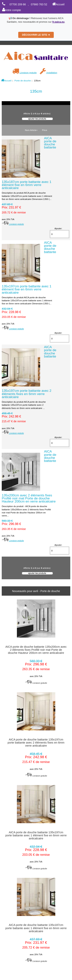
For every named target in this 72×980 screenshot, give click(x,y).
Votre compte (12, 10)
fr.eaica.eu (58, 22)
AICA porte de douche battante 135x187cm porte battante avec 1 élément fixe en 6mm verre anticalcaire (36, 928)
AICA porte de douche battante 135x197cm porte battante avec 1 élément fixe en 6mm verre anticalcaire (36, 835)
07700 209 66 (18, 4)
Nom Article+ (31, 130)
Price (45, 130)
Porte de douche (23, 81)
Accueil (58, 4)
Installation (48, 73)
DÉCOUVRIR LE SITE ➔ (36, 35)
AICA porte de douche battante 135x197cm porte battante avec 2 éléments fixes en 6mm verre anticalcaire (36, 743)
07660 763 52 (39, 4)
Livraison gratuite (24, 73)
